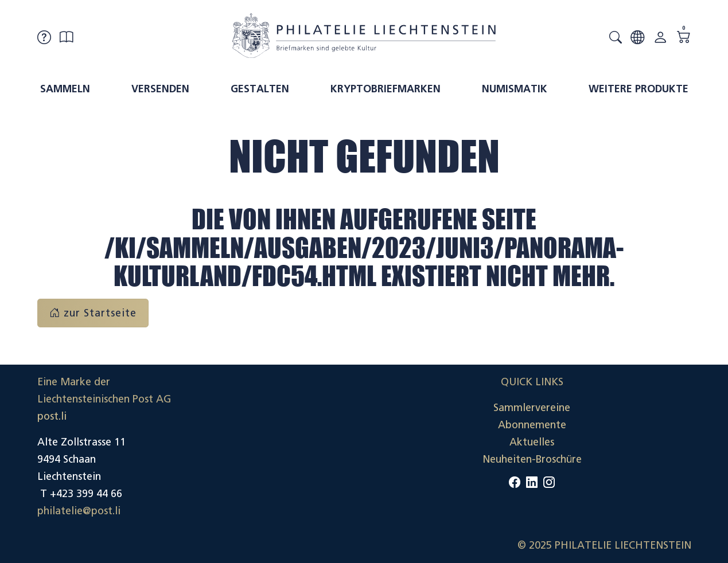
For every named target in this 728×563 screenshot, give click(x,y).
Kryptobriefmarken (386, 89)
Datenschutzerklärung (639, 442)
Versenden (160, 89)
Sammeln (65, 89)
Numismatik (515, 89)
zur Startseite (93, 313)
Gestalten (260, 89)
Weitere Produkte (639, 89)
